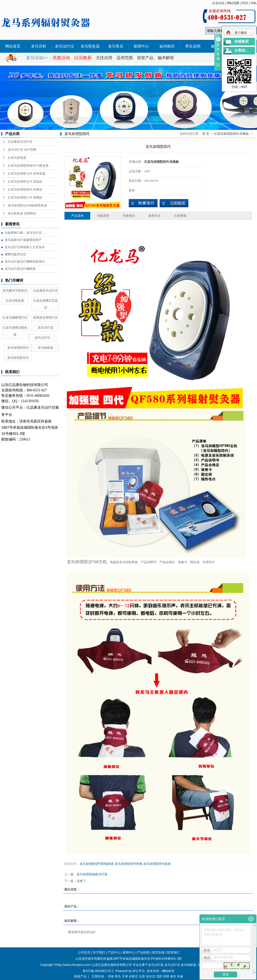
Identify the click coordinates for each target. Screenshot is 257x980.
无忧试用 (105, 58)
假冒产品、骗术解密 (155, 58)
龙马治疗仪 (64, 46)
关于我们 (99, 952)
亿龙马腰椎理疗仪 (15, 318)
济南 (111, 976)
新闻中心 (141, 46)
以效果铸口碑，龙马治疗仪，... (26, 233)
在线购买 (242, 42)
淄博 (166, 976)
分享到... (241, 51)
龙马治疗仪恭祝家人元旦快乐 (25, 247)
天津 (125, 976)
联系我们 (173, 952)
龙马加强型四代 (18, 348)
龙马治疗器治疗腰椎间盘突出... (26, 262)
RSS (245, 3)
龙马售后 (116, 46)
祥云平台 (139, 971)
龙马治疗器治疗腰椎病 (20, 269)
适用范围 (125, 58)
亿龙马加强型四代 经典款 (25, 190)
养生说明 (193, 46)
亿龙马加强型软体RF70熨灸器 (28, 166)
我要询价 (143, 203)
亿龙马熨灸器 (17, 158)
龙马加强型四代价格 (128, 864)
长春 (180, 976)
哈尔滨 (151, 976)
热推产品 (80, 976)
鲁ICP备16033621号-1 (98, 971)
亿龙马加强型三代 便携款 (25, 197)
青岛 (118, 976)
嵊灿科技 (168, 971)
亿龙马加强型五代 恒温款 (25, 182)
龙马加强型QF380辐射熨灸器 (27, 205)
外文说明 (13, 59)
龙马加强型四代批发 (157, 864)
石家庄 (133, 976)
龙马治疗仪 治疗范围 (22, 150)
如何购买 (167, 46)
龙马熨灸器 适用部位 (22, 213)
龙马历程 (39, 46)
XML (254, 3)
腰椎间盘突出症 (15, 254)
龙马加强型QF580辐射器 (97, 864)
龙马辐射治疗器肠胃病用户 (23, 240)
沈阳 (159, 976)
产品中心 (114, 952)
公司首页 (84, 952)
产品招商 (143, 952)
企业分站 (218, 3)
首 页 (206, 134)
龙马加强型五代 (18, 358)
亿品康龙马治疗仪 (20, 142)
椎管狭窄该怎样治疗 (82, 932)
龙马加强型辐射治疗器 (92, 874)
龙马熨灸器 (90, 46)
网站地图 (233, 3)
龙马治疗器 (45, 328)
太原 (142, 976)
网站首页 (13, 46)
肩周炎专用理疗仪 (45, 318)
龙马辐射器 (45, 348)
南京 (173, 976)
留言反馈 (158, 952)
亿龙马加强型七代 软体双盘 (27, 174)
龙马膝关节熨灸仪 (15, 291)
